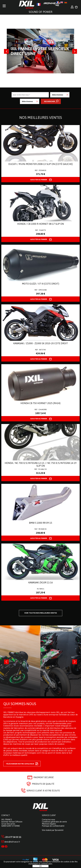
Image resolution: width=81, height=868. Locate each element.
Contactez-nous (48, 820)
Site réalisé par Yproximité (53, 830)
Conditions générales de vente (54, 822)
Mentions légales (49, 824)
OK (40, 866)
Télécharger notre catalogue (22, 764)
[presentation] (6, 662)
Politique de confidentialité (53, 826)
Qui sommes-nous (20, 704)
